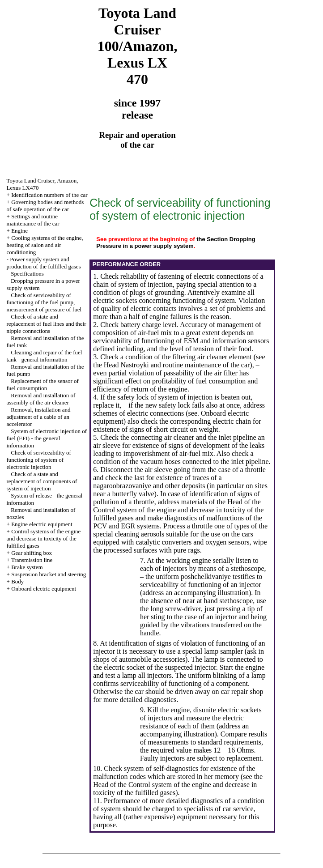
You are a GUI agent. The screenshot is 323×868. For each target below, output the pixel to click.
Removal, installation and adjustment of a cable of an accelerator (39, 417)
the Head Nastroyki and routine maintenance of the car (171, 365)
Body (17, 581)
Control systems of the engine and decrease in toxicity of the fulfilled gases (44, 538)
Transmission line (32, 560)
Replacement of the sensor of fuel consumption (43, 385)
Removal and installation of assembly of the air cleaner (41, 399)
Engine (19, 231)
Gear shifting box (32, 553)
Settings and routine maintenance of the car (33, 220)
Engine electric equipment (42, 524)
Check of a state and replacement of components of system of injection (42, 481)
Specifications (27, 274)
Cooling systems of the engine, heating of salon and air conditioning (45, 245)
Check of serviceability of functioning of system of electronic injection (39, 460)
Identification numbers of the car (49, 195)
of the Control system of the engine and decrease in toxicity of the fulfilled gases (178, 510)
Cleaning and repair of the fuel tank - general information (45, 356)
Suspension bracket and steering (49, 574)
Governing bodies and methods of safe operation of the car (45, 206)
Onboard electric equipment (44, 589)
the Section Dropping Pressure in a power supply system (176, 243)
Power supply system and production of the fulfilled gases (44, 263)
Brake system (27, 567)
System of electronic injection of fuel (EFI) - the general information (47, 438)
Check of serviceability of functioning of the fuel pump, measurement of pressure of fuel (44, 302)
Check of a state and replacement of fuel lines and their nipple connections (47, 324)
